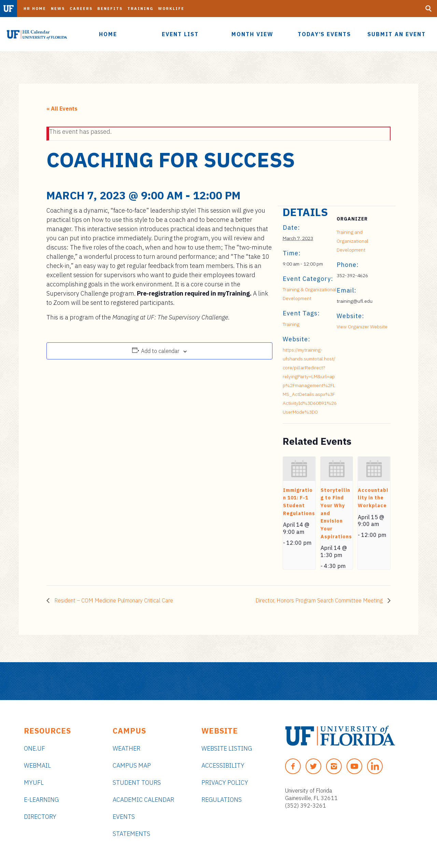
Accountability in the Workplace (373, 498)
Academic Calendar (143, 800)
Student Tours (137, 782)
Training (140, 9)
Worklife (171, 9)
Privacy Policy (225, 782)
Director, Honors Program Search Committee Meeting (320, 600)
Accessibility (223, 765)
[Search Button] (428, 9)
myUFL (34, 782)
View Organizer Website (362, 327)
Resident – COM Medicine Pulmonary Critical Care (113, 600)
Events (124, 817)
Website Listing (227, 748)
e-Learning (41, 800)
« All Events (62, 109)
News (58, 9)
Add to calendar (160, 351)
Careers (81, 9)
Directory (40, 817)
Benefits (110, 9)
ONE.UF (34, 748)
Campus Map (132, 765)
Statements (131, 834)
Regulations (222, 800)
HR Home (35, 9)
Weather (126, 748)
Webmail (37, 765)
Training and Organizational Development (353, 241)
